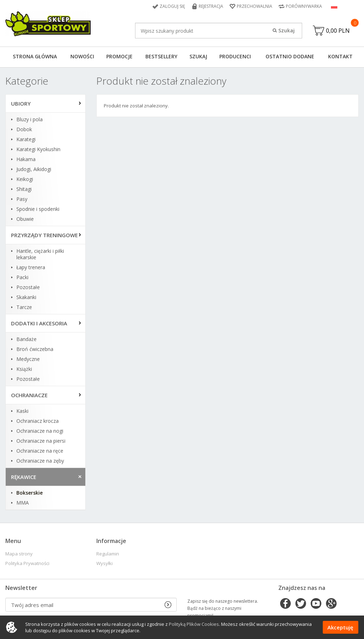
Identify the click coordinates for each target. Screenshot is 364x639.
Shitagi (24, 189)
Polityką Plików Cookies (194, 624)
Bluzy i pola (30, 119)
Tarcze (24, 307)
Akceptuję (340, 627)
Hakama (26, 159)
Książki (24, 369)
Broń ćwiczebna (35, 349)
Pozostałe (28, 287)
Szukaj (198, 56)
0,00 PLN (338, 31)
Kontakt (340, 56)
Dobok (24, 129)
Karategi (26, 139)
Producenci (235, 56)
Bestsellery (161, 56)
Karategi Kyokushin (38, 149)
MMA (23, 503)
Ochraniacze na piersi (41, 441)
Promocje (119, 56)
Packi (22, 277)
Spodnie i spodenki (38, 209)
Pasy (22, 199)
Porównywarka (304, 6)
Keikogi (25, 179)
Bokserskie (30, 493)
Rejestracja (211, 6)
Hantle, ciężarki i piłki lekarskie (40, 254)
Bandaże (26, 339)
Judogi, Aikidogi (34, 169)
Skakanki (26, 297)
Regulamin (108, 554)
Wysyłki (105, 563)
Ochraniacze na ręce (40, 451)
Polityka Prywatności (27, 563)
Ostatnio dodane (290, 56)
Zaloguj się (172, 6)
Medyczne (28, 359)
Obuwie (25, 219)
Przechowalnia (255, 6)
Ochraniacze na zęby (40, 461)
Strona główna (35, 56)
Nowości (82, 56)
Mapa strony (19, 554)
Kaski (22, 411)
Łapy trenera (31, 267)
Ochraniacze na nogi (40, 431)
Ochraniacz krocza (38, 421)
